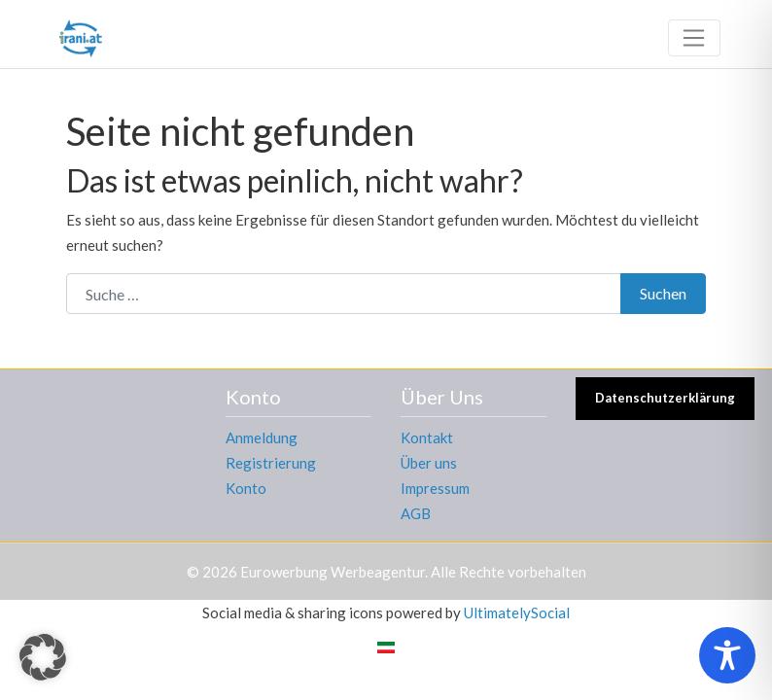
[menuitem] (386, 647)
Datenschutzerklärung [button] (665, 398)
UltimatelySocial (517, 612)
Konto (246, 488)
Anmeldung (262, 437)
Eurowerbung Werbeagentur (333, 572)
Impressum (435, 488)
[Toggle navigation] (694, 38)
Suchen (663, 293)
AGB (416, 513)
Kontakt (427, 437)
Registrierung (271, 463)
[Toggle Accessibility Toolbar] (727, 655)
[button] (43, 657)
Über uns (429, 463)
